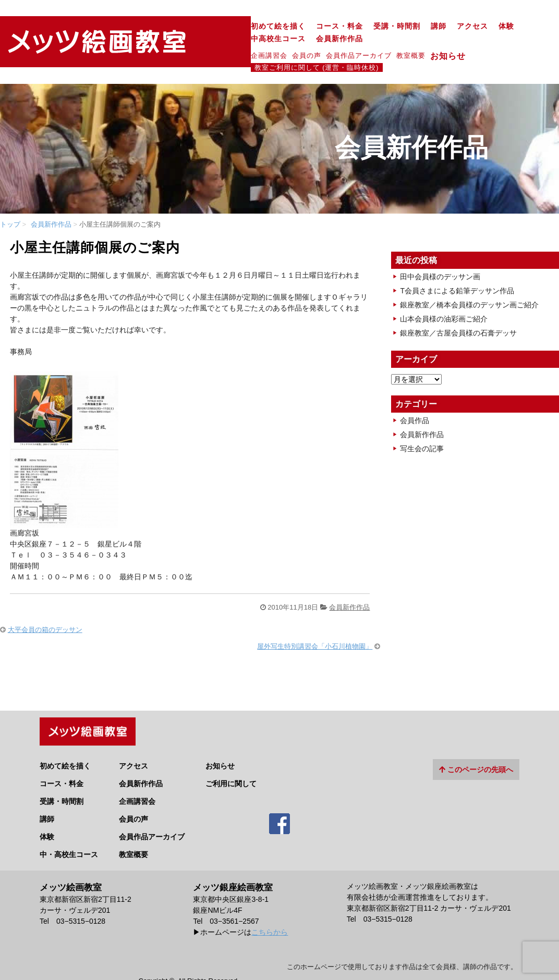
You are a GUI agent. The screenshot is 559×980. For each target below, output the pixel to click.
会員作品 (415, 398)
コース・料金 (212, 26)
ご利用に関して (231, 756)
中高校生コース (424, 26)
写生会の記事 (422, 426)
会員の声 (179, 43)
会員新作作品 (485, 26)
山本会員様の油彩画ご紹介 (444, 296)
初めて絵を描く (150, 26)
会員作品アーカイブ (231, 43)
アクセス (345, 26)
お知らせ (325, 43)
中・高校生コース (69, 827)
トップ (10, 201)
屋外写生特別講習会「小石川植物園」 (315, 623)
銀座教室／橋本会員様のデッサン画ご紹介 (469, 282)
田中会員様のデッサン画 (440, 254)
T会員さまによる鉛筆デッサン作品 (457, 268)
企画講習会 (141, 43)
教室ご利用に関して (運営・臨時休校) (439, 43)
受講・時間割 (269, 26)
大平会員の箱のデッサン (45, 606)
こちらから (270, 904)
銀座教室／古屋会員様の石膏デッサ (458, 310)
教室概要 (283, 43)
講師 (311, 26)
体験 (379, 26)
